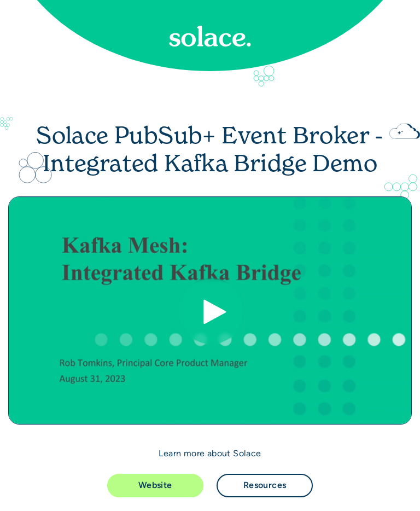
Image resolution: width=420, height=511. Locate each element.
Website (155, 485)
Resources (265, 485)
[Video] (210, 310)
